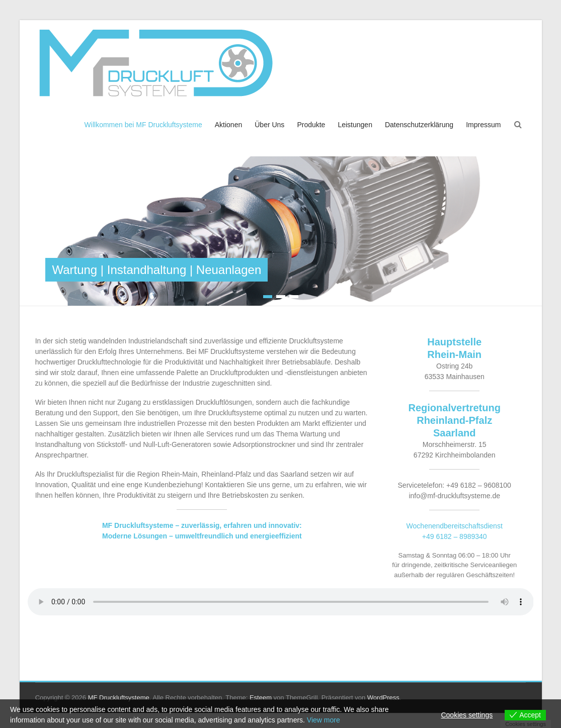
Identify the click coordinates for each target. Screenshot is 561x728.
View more (324, 720)
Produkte (311, 125)
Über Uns (269, 125)
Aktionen (228, 125)
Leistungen (355, 125)
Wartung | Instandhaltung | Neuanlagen (156, 270)
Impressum (483, 125)
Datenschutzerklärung (419, 125)
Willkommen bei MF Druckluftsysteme (143, 125)
